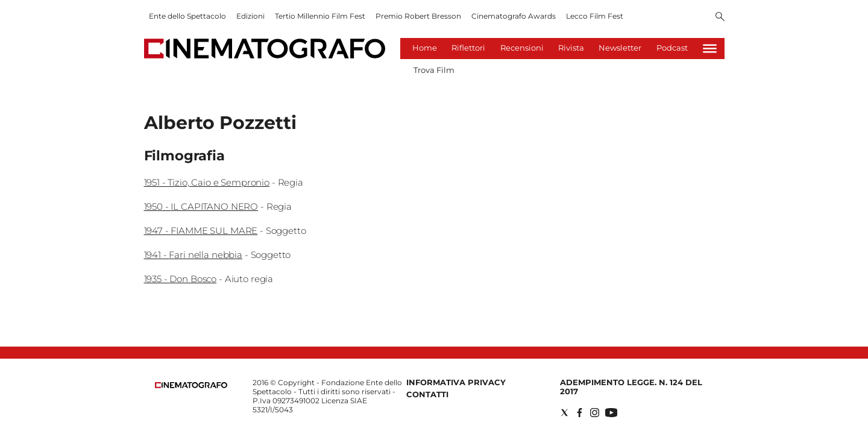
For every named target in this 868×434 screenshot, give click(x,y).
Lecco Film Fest (595, 16)
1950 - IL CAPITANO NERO (201, 206)
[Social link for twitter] (565, 413)
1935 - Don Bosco (181, 279)
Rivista (571, 48)
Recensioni (522, 48)
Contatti (427, 394)
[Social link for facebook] (580, 413)
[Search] (720, 17)
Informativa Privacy (456, 382)
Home (425, 48)
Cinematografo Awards (514, 16)
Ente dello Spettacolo (187, 16)
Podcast (672, 48)
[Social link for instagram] (595, 413)
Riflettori (468, 48)
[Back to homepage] (191, 385)
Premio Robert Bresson (418, 16)
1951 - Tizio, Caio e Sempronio (207, 182)
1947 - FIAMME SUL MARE (201, 231)
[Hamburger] (710, 49)
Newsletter (620, 48)
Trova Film (434, 70)
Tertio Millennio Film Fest (320, 16)
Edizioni (250, 16)
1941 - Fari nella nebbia (193, 255)
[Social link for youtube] (611, 413)
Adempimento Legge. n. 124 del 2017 (631, 387)
